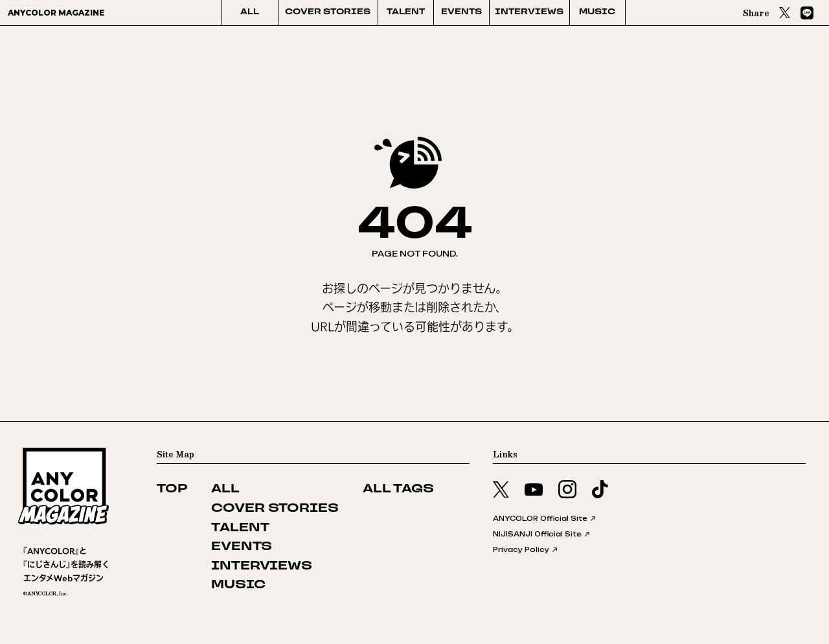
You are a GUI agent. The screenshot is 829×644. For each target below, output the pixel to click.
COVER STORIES (328, 12)
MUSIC (597, 12)
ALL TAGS (398, 489)
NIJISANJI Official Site (542, 534)
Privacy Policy (526, 549)
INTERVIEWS (529, 12)
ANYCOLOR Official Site (545, 518)
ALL (250, 12)
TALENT (406, 12)
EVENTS (461, 12)
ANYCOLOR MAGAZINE (56, 13)
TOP (172, 489)
